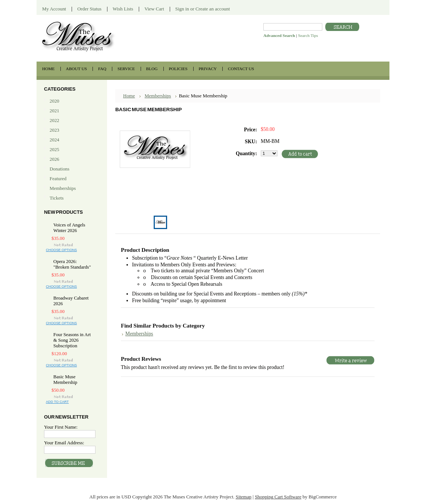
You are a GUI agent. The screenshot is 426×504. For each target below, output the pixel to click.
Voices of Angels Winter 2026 (69, 228)
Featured (58, 179)
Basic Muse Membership (65, 380)
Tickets (71, 198)
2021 (54, 111)
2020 (54, 101)
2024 (54, 140)
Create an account (213, 9)
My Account (54, 9)
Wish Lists (123, 9)
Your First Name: (61, 427)
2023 (54, 130)
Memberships (63, 188)
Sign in (182, 9)
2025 (54, 149)
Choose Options (61, 250)
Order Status (89, 9)
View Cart (154, 9)
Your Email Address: (64, 443)
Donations (59, 169)
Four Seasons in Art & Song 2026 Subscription (72, 340)
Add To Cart (57, 402)
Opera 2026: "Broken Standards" (72, 264)
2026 (54, 159)
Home (129, 96)
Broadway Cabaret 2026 (71, 301)
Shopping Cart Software (278, 497)
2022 (54, 120)
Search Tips (308, 35)
